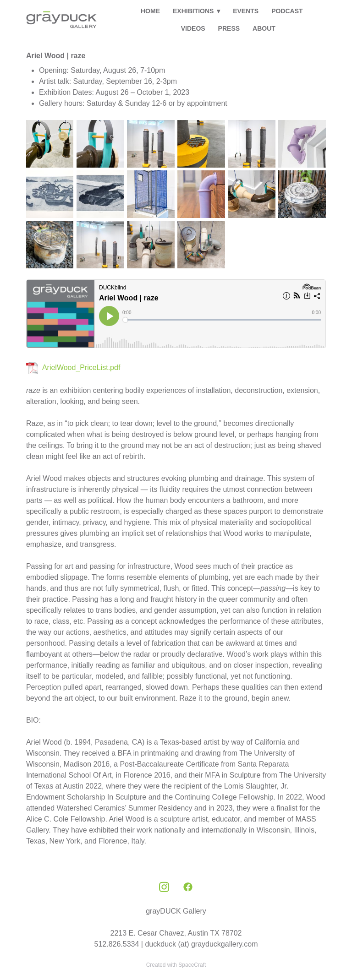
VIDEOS (193, 28)
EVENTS (246, 11)
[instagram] (164, 887)
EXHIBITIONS (196, 11)
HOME (150, 11)
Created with (176, 965)
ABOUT (264, 28)
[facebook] (188, 887)
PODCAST (287, 11)
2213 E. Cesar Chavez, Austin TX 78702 (176, 933)
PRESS (229, 28)
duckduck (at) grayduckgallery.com (201, 944)
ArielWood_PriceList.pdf (81, 367)
